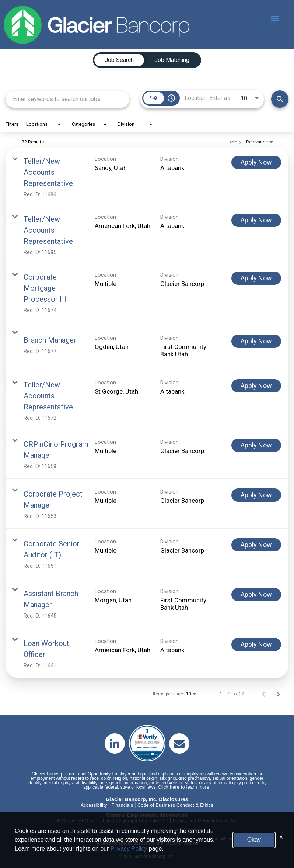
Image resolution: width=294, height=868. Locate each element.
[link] (147, 177)
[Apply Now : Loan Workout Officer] (256, 644)
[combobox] (67, 99)
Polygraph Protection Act (142, 821)
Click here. (195, 830)
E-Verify (66, 821)
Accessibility (94, 805)
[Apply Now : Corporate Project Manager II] (256, 495)
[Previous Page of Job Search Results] (263, 694)
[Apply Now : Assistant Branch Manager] (256, 595)
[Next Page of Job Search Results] (278, 694)
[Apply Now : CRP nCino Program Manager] (256, 445)
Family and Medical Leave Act (205, 821)
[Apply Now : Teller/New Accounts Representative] (256, 162)
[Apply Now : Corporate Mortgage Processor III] (256, 278)
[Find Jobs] (280, 99)
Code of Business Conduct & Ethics (175, 805)
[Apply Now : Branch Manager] (256, 341)
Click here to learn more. (184, 787)
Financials (122, 805)
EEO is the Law (95, 821)
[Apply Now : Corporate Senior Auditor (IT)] (256, 545)
